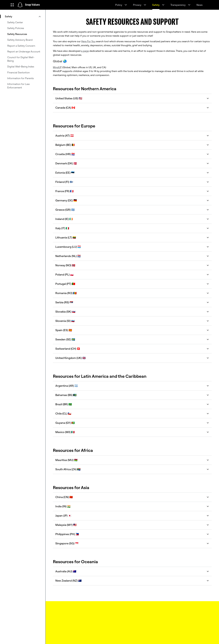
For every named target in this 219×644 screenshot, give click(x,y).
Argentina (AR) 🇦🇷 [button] (132, 386)
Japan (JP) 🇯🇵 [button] (132, 516)
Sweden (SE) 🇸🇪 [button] (132, 339)
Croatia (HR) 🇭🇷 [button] (132, 154)
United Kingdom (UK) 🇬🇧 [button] (132, 358)
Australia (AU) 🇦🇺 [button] (132, 571)
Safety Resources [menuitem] (17, 34)
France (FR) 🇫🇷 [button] (132, 191)
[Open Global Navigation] (12, 5)
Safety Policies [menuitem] (16, 28)
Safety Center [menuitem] (15, 22)
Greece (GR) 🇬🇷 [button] (132, 210)
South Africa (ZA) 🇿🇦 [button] (132, 469)
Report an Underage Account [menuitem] (24, 51)
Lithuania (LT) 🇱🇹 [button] (132, 237)
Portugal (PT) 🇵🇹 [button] (132, 284)
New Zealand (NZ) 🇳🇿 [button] (132, 581)
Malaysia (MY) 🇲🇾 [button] (132, 525)
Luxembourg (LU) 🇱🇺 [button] (132, 247)
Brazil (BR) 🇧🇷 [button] (132, 404)
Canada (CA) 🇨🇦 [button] (132, 108)
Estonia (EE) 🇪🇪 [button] (132, 173)
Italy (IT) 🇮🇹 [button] (132, 228)
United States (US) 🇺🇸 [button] (132, 98)
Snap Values (32, 5)
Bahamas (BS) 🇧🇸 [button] (132, 395)
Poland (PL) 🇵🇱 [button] (132, 275)
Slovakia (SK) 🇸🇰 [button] (132, 312)
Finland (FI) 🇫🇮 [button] (132, 182)
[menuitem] (23, 16)
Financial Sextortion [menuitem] (18, 72)
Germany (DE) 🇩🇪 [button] (132, 200)
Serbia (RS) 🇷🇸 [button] (132, 302)
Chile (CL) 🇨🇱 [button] (132, 414)
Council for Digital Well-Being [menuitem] (21, 59)
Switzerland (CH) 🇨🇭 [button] (132, 349)
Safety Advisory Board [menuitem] (20, 40)
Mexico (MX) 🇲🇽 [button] (132, 432)
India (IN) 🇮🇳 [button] (132, 506)
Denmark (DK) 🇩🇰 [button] (132, 163)
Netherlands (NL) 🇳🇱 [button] (132, 256)
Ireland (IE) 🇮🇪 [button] (132, 219)
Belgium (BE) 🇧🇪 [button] (132, 145)
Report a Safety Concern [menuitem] (21, 46)
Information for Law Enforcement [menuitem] (18, 86)
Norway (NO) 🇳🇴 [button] (132, 265)
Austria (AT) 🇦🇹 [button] (132, 136)
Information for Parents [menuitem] (21, 78)
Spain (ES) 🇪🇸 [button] (132, 330)
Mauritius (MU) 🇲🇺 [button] (132, 460)
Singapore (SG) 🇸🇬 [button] (132, 543)
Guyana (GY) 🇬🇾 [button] (132, 423)
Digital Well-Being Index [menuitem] (21, 67)
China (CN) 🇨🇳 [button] (132, 497)
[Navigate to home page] (20, 5)
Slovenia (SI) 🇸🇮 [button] (132, 321)
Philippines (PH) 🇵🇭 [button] (132, 534)
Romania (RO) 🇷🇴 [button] (132, 293)
